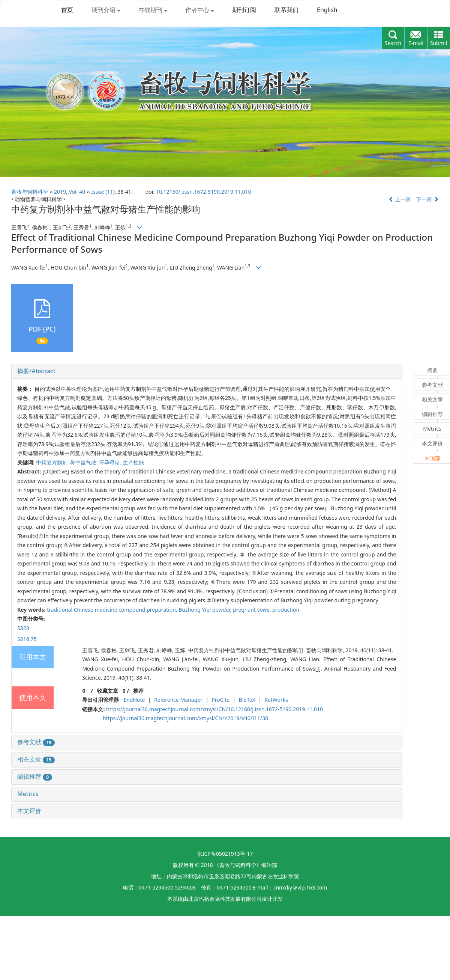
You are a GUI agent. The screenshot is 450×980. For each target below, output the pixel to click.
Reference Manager (178, 700)
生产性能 (133, 462)
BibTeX (247, 700)
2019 (60, 192)
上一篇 (400, 199)
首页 (67, 10)
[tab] (207, 371)
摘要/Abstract (36, 371)
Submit (439, 43)
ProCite (220, 700)
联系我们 (286, 10)
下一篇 (427, 199)
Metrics (28, 794)
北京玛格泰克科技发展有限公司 (225, 899)
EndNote (134, 700)
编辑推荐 (35, 776)
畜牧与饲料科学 (30, 192)
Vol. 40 (77, 192)
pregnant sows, (252, 610)
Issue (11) (103, 192)
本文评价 (29, 811)
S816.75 (27, 639)
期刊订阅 (244, 10)
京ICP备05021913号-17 (225, 854)
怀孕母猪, (111, 462)
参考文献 (36, 742)
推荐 (138, 691)
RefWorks (276, 700)
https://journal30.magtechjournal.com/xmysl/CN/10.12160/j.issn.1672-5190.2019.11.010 (214, 709)
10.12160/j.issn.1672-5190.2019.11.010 (204, 192)
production (286, 610)
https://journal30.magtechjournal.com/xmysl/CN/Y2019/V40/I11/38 (185, 718)
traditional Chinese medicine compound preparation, (113, 610)
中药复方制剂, (53, 462)
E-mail (416, 43)
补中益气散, (85, 462)
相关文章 (36, 759)
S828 (23, 628)
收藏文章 (108, 691)
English (327, 10)
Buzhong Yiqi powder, (206, 610)
